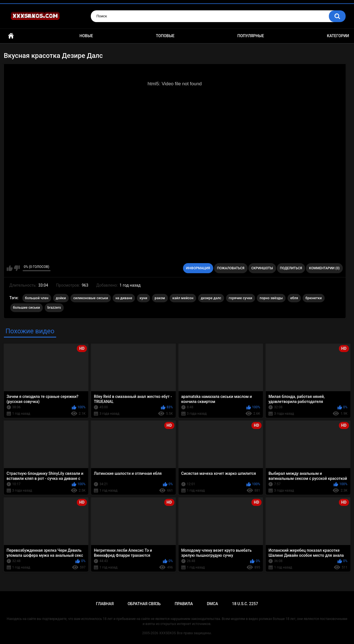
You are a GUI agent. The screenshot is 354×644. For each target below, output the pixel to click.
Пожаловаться (231, 268)
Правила (184, 604)
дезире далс (211, 298)
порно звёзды (271, 298)
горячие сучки (241, 298)
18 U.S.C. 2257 (245, 604)
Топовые (165, 36)
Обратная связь (144, 604)
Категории (338, 36)
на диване (124, 298)
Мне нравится (10, 268)
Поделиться (291, 268)
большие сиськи (27, 308)
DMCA (212, 604)
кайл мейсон (183, 298)
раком (160, 298)
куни (143, 298)
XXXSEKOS (168, 633)
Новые (86, 36)
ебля (294, 298)
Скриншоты (262, 268)
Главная (11, 36)
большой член (37, 298)
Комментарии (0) (324, 268)
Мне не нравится (17, 268)
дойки (61, 298)
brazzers (54, 308)
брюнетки (313, 298)
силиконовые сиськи (91, 298)
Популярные (250, 36)
